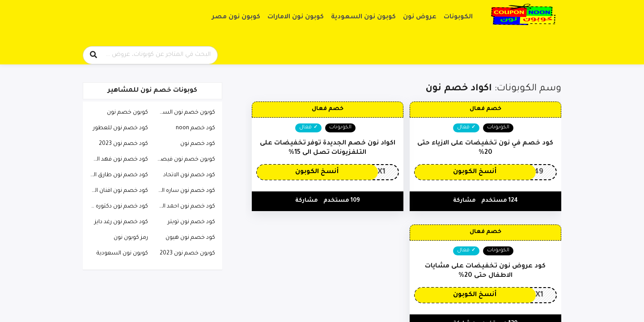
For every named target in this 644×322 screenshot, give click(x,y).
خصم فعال (485, 109)
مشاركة (464, 201)
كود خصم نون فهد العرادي (117, 160)
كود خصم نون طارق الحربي (117, 175)
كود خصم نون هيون (190, 238)
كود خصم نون (198, 144)
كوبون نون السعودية (363, 17)
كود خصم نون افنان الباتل (117, 191)
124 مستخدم (500, 201)
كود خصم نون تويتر (191, 222)
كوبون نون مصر (236, 17)
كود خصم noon (195, 128)
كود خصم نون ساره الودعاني (184, 191)
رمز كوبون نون (131, 238)
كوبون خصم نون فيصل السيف (184, 160)
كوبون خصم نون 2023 (187, 254)
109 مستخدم (342, 201)
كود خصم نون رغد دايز (121, 222)
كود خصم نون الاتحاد (189, 175)
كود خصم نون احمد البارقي (184, 207)
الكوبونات (458, 17)
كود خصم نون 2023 (123, 144)
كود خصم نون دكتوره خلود (117, 207)
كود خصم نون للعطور (121, 128)
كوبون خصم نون (127, 113)
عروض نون (420, 17)
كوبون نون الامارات (296, 17)
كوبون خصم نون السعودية (184, 113)
